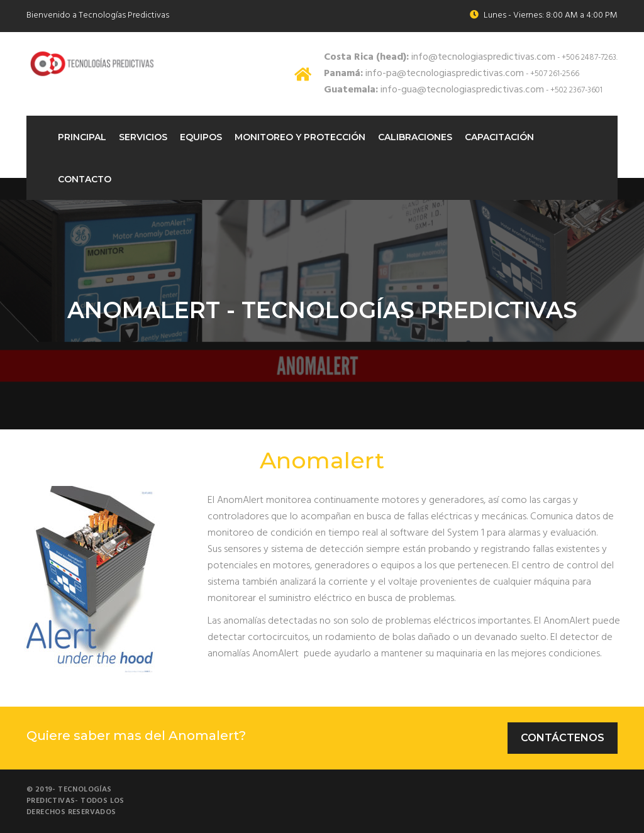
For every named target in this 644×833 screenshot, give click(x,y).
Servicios (143, 137)
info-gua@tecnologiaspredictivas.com (434, 90)
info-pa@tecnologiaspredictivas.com (424, 74)
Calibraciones (415, 137)
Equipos (201, 137)
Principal (82, 137)
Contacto (85, 179)
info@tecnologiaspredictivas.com (440, 57)
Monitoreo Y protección (300, 137)
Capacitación (499, 137)
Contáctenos (563, 738)
